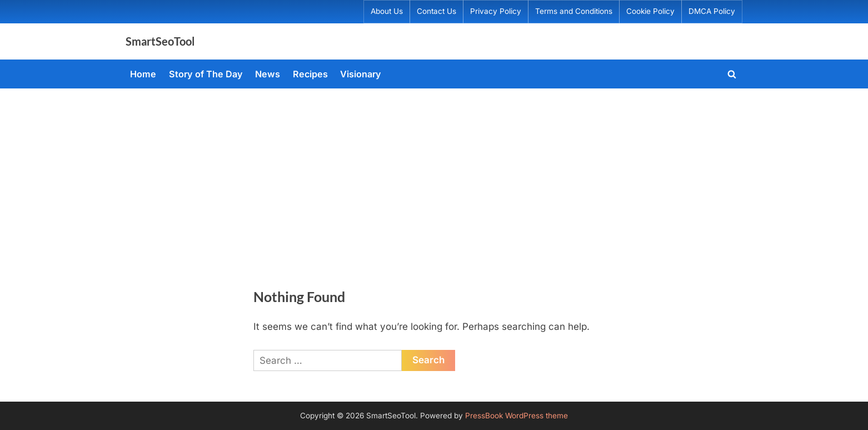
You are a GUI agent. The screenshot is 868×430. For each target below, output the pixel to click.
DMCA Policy (712, 11)
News (268, 74)
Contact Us (437, 11)
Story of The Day (206, 74)
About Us (387, 11)
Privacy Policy (496, 11)
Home (143, 74)
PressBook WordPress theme (517, 416)
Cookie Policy (650, 11)
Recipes (310, 74)
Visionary (361, 74)
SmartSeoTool (160, 41)
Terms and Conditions (574, 11)
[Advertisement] (434, 172)
